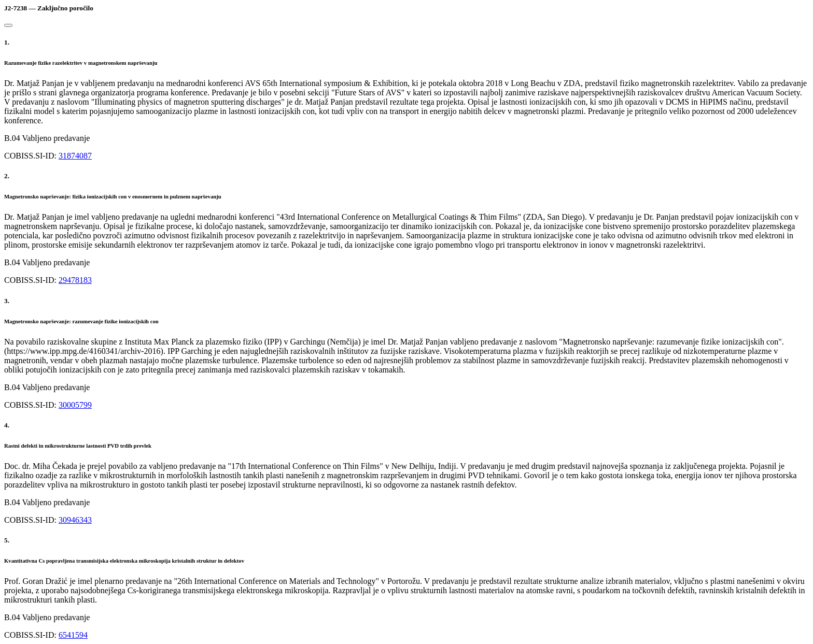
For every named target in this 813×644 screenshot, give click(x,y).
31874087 (75, 156)
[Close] (8, 25)
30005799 (75, 405)
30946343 (75, 520)
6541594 (73, 635)
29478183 (75, 280)
